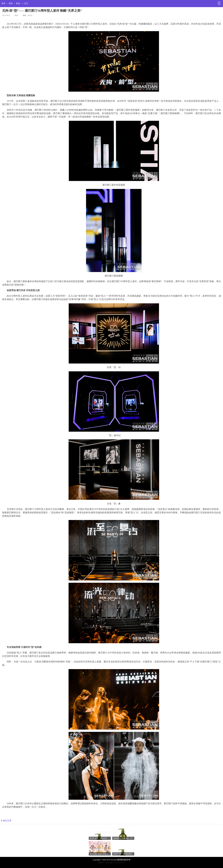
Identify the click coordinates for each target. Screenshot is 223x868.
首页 (3, 3)
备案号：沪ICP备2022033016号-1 (111, 863)
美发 (18, 3)
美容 (11, 3)
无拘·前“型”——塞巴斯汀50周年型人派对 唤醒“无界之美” (42, 11)
